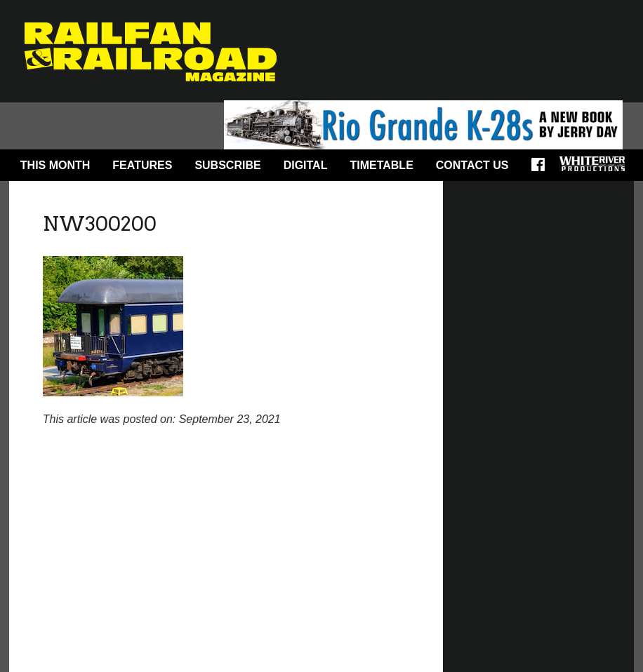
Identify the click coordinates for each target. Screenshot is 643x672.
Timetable (381, 165)
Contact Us (472, 165)
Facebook (543, 169)
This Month (55, 165)
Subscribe (227, 165)
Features (142, 165)
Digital (306, 165)
